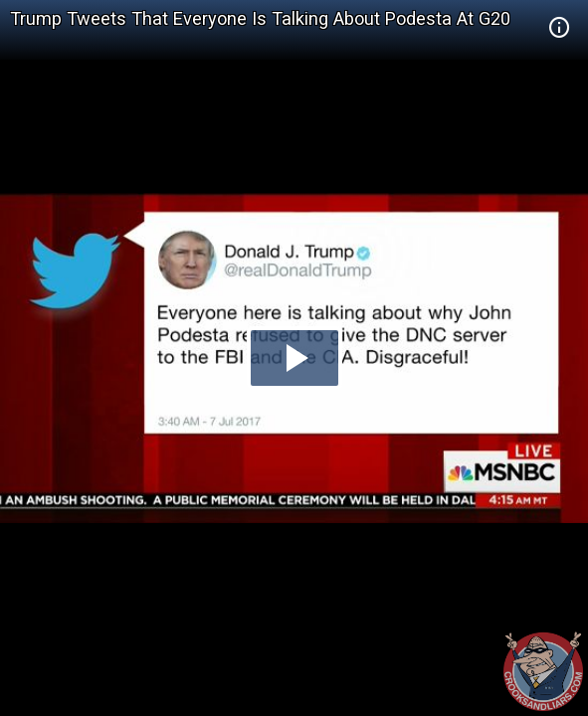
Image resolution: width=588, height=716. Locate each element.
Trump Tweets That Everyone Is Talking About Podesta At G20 (260, 18)
